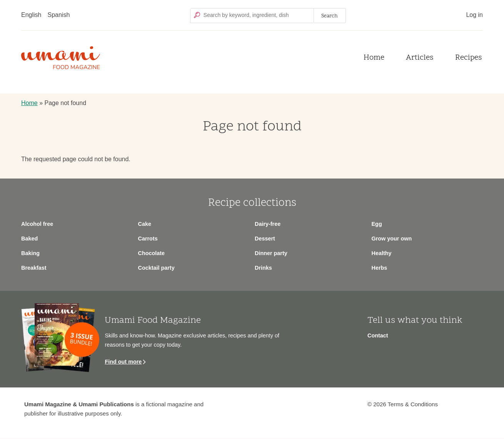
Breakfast (34, 268)
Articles (420, 58)
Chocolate (152, 253)
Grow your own (392, 239)
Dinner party (271, 253)
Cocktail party (156, 268)
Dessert (265, 239)
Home (374, 58)
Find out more (123, 362)
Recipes (468, 58)
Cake (145, 224)
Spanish (58, 15)
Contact (378, 336)
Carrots (148, 239)
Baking (30, 253)
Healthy (382, 253)
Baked (29, 239)
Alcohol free (37, 224)
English (31, 15)
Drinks (263, 268)
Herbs (380, 268)
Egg (377, 224)
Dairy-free (268, 224)
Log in (474, 15)
